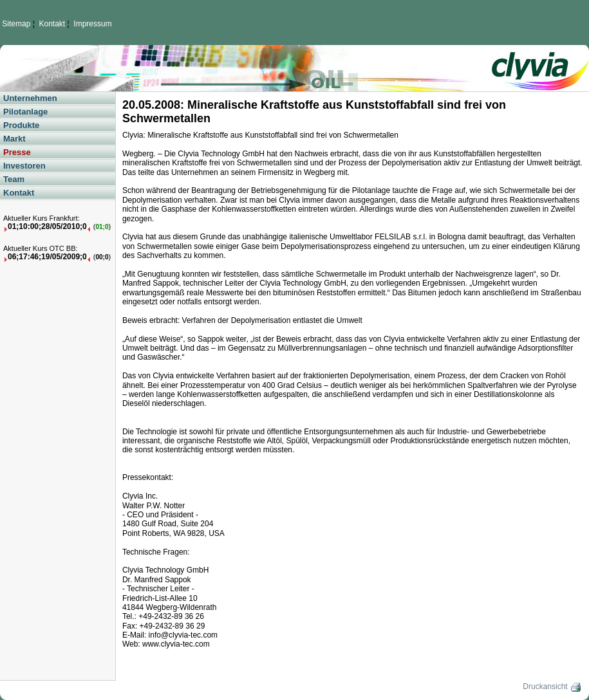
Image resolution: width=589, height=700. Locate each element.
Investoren (24, 166)
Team (14, 179)
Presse (17, 152)
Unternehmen (30, 98)
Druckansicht (553, 686)
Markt (14, 139)
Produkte (21, 125)
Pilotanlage (25, 112)
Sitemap (16, 24)
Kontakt (52, 24)
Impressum (92, 24)
